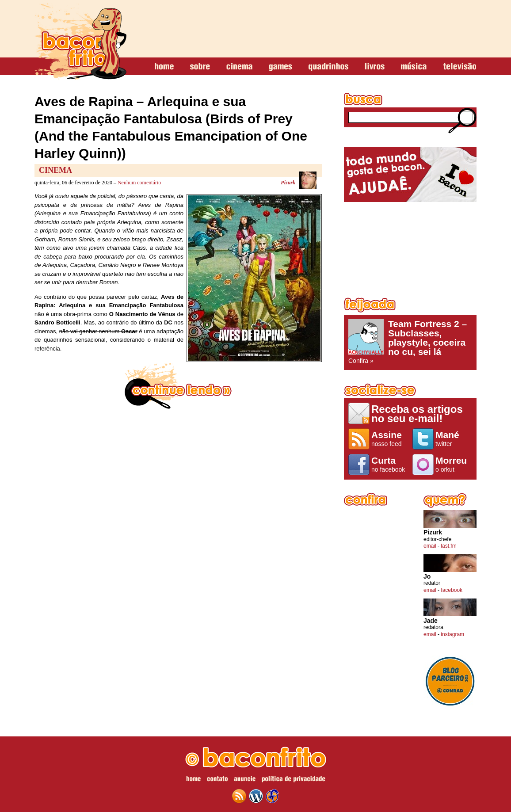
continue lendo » (178, 386)
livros (375, 67)
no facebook (390, 464)
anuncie (245, 780)
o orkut (454, 464)
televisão (460, 67)
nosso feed (390, 438)
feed (239, 796)
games (280, 67)
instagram (452, 634)
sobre (200, 67)
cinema (239, 67)
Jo (427, 577)
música (414, 67)
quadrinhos (328, 67)
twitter (454, 438)
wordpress (256, 796)
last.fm (448, 546)
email (430, 546)
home (164, 67)
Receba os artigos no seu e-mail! (417, 414)
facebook (452, 590)
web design (272, 796)
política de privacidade (294, 780)
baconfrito (80, 42)
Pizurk (288, 183)
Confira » (410, 342)
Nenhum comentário (139, 183)
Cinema (55, 170)
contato (217, 780)
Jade (431, 621)
